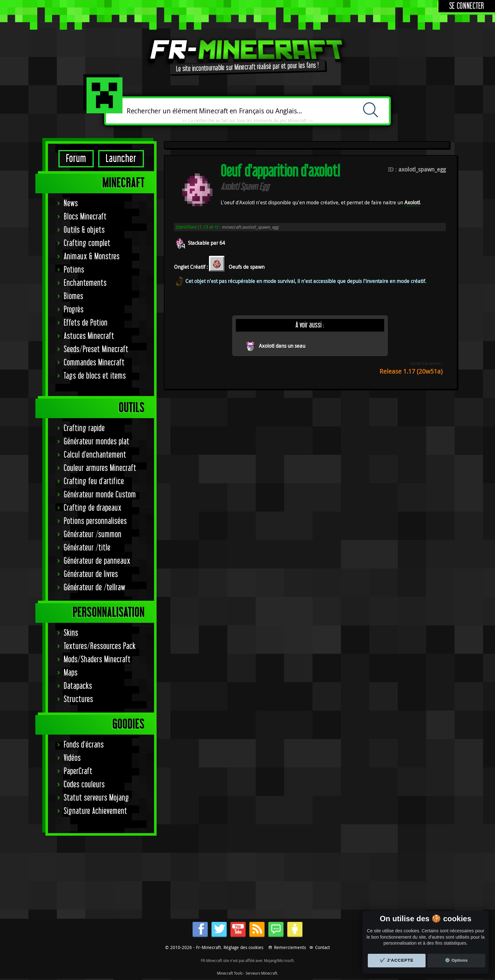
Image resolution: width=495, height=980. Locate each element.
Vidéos (72, 758)
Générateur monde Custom (100, 495)
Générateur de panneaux (97, 561)
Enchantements (85, 283)
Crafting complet (87, 243)
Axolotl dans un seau (282, 346)
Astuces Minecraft (89, 336)
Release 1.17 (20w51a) (411, 371)
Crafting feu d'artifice (94, 481)
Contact (322, 947)
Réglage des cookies (243, 947)
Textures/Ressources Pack (100, 646)
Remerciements (290, 947)
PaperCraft (78, 771)
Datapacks (78, 686)
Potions (74, 270)
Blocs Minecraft (85, 217)
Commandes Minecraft (94, 363)
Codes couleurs (84, 785)
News (71, 204)
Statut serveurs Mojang (96, 798)
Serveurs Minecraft (261, 973)
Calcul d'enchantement (95, 455)
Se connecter (467, 6)
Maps (71, 673)
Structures (78, 699)
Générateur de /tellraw (95, 588)
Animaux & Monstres (92, 257)
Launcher (121, 159)
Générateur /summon (93, 535)
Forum (76, 159)
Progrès (74, 310)
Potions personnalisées (95, 521)
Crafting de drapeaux (93, 508)
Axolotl (412, 202)
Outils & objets (84, 230)
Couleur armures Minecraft (100, 468)
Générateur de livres (91, 574)
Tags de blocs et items (95, 376)
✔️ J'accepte (397, 960)
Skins (71, 633)
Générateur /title (87, 548)
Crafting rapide (84, 428)
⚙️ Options (456, 960)
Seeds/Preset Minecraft (96, 349)
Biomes (74, 296)
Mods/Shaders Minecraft (97, 660)
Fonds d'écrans (84, 745)
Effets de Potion (86, 323)
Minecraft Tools (230, 973)
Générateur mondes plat (97, 442)
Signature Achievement (95, 811)
